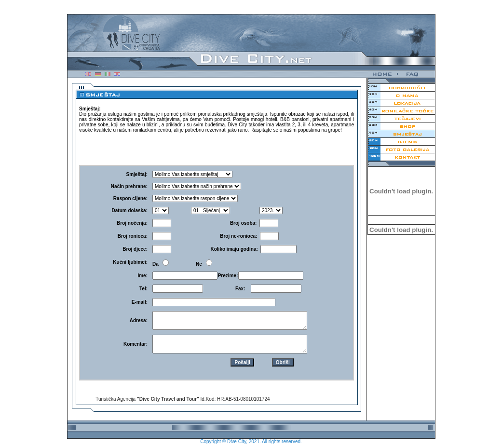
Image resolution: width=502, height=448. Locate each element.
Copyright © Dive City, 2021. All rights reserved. (251, 441)
